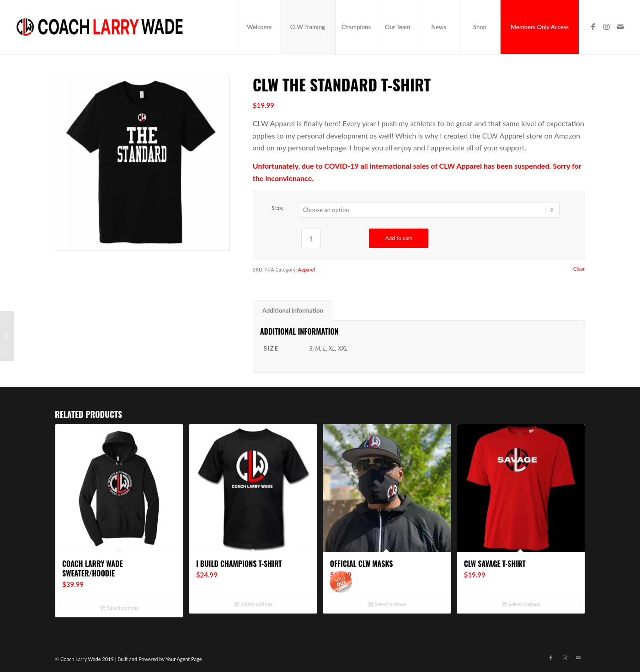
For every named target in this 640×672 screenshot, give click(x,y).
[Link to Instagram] (607, 27)
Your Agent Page (184, 659)
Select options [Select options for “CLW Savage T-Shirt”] (521, 605)
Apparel (307, 269)
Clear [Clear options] (579, 269)
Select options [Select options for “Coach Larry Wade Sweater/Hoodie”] (119, 609)
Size (277, 208)
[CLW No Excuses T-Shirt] (7, 336)
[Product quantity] (311, 238)
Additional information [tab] (293, 310)
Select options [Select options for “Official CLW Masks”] (387, 605)
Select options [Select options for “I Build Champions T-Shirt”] (253, 605)
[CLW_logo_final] (100, 27)
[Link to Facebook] (593, 27)
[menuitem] (259, 27)
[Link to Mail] (620, 27)
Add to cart (398, 238)
